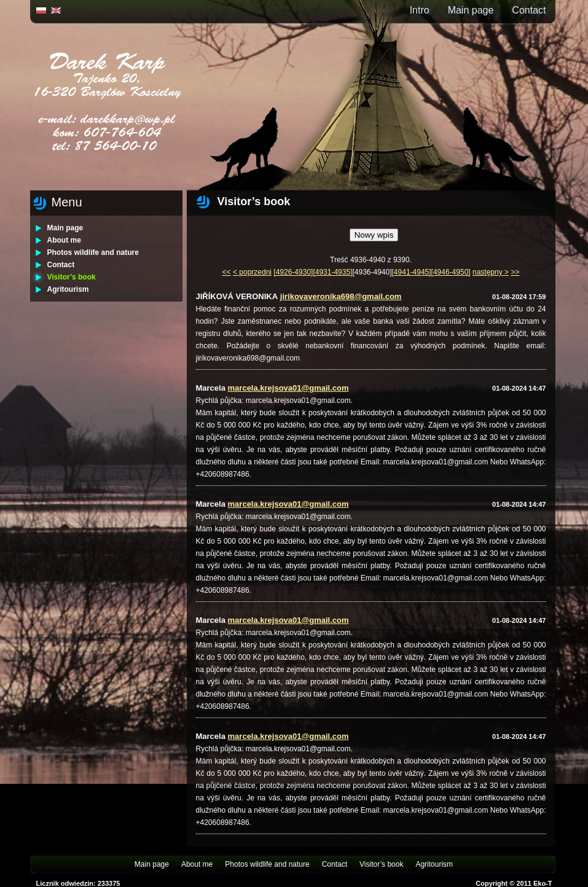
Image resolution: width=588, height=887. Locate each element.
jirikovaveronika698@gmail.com (341, 296)
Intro (420, 10)
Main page (471, 10)
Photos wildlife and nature (93, 252)
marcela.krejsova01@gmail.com (288, 388)
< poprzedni (252, 272)
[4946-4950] (451, 272)
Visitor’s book (72, 277)
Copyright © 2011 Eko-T (514, 883)
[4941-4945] (412, 272)
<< (227, 272)
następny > (491, 272)
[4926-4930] (293, 272)
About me (64, 240)
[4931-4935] (332, 272)
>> (515, 272)
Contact (529, 10)
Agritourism (68, 289)
